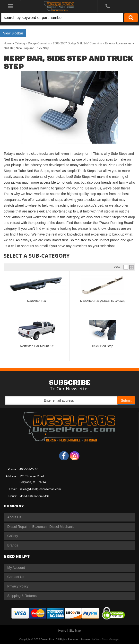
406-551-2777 (29, 469)
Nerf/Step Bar (37, 301)
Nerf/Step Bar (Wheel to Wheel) (102, 301)
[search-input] (62, 18)
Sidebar (17, 33)
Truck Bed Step (102, 346)
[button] (69, 18)
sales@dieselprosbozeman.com (40, 489)
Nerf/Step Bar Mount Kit (37, 346)
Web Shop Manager (107, 639)
